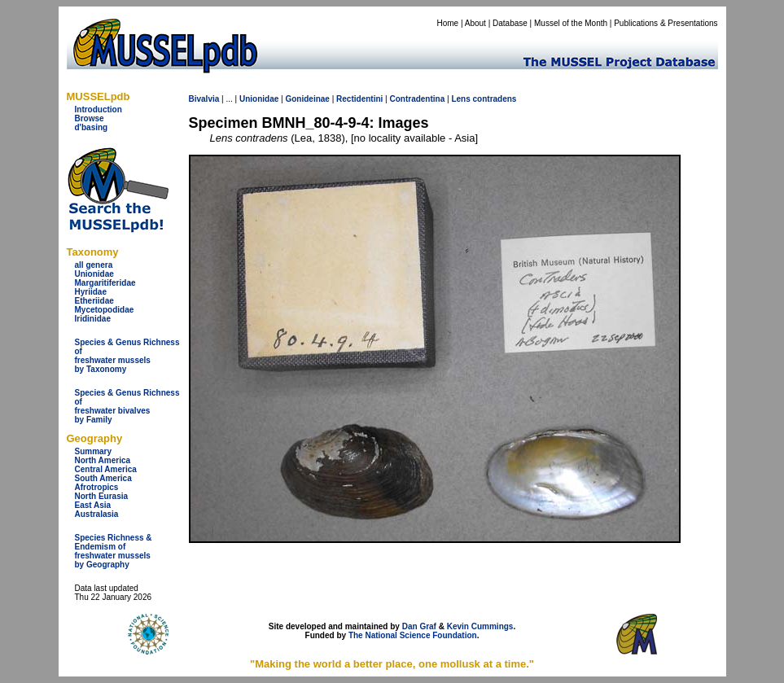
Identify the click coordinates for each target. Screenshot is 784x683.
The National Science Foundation (413, 635)
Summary (94, 451)
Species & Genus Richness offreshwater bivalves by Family (127, 406)
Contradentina (417, 99)
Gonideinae (307, 99)
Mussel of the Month (571, 23)
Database (510, 23)
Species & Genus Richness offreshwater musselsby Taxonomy (127, 356)
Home (447, 23)
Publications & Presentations (666, 23)
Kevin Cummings (480, 626)
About (475, 23)
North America (103, 460)
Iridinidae (93, 319)
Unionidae (94, 274)
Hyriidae (91, 292)
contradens (495, 99)
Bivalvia (204, 99)
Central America (106, 469)
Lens (460, 99)
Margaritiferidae (105, 283)
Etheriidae (94, 301)
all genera (94, 265)
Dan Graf (419, 626)
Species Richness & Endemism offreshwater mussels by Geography (114, 551)
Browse (90, 118)
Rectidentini (359, 99)
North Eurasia (102, 496)
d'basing (92, 127)
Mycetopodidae (105, 310)
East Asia (93, 505)
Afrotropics (97, 487)
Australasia (97, 514)
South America (103, 478)
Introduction (99, 109)
